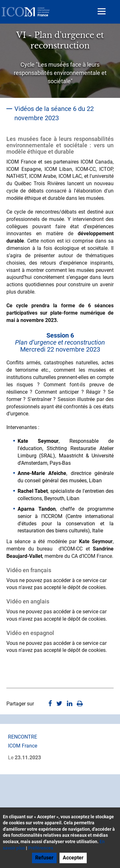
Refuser (44, 858)
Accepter (73, 858)
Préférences (41, 848)
